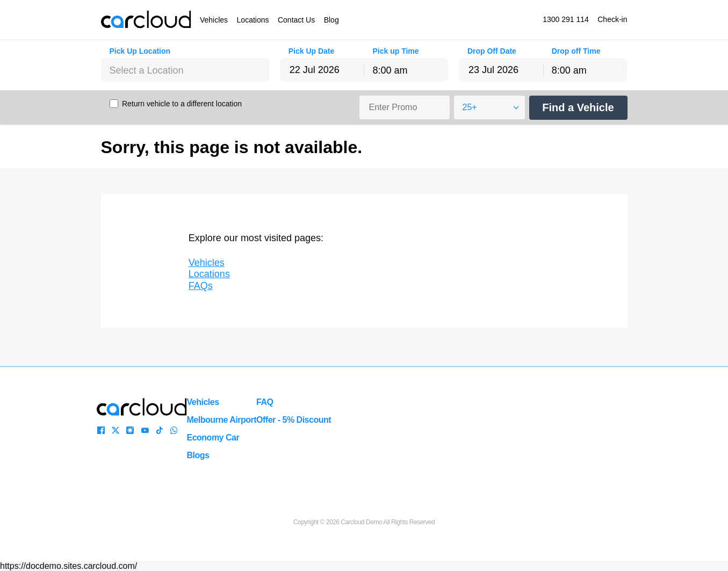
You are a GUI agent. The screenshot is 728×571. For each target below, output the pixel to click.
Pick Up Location (140, 51)
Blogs (198, 455)
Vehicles (214, 20)
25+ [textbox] (470, 107)
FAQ (265, 402)
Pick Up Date (312, 51)
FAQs (201, 286)
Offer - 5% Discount (294, 420)
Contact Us (296, 20)
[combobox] (185, 70)
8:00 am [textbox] (390, 70)
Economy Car (213, 438)
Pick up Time (395, 51)
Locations (253, 20)
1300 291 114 (566, 19)
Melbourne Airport (222, 420)
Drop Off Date (492, 51)
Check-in (612, 19)
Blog (331, 20)
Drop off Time (576, 51)
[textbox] (185, 70)
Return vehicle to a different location (182, 104)
